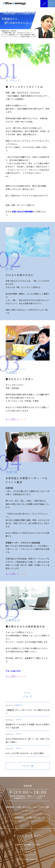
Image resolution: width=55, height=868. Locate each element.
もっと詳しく (16, 419)
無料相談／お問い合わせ (28, 818)
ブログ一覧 (28, 766)
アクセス (28, 852)
